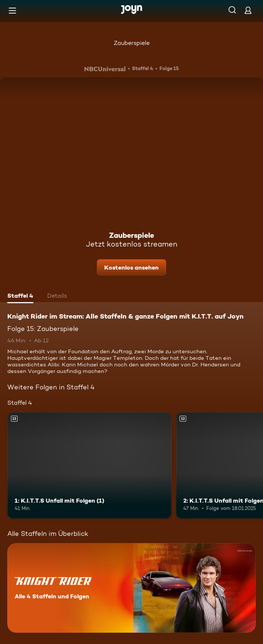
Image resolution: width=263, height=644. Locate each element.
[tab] (20, 297)
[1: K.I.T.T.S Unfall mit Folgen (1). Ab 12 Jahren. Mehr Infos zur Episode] (89, 465)
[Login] (248, 10)
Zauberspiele (132, 43)
